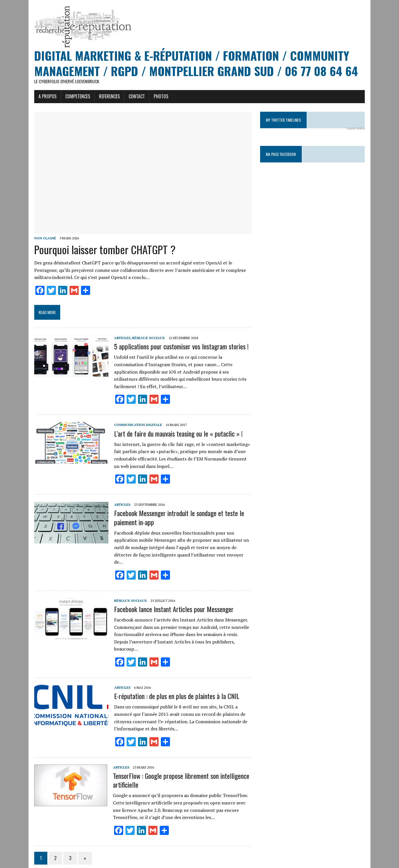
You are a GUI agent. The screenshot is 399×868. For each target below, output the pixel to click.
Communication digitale (135, 420)
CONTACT (134, 97)
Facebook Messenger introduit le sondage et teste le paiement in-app (176, 513)
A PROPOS (45, 97)
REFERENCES (107, 97)
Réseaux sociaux (146, 340)
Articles (119, 340)
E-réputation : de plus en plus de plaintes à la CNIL (174, 677)
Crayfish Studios (359, 129)
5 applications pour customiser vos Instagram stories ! (179, 349)
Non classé (42, 241)
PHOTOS (158, 97)
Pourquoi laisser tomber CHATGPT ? (102, 252)
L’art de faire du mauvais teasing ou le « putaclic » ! (176, 429)
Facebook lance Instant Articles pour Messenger (171, 597)
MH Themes (99, 862)
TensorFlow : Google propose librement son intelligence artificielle (178, 761)
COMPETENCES (75, 97)
